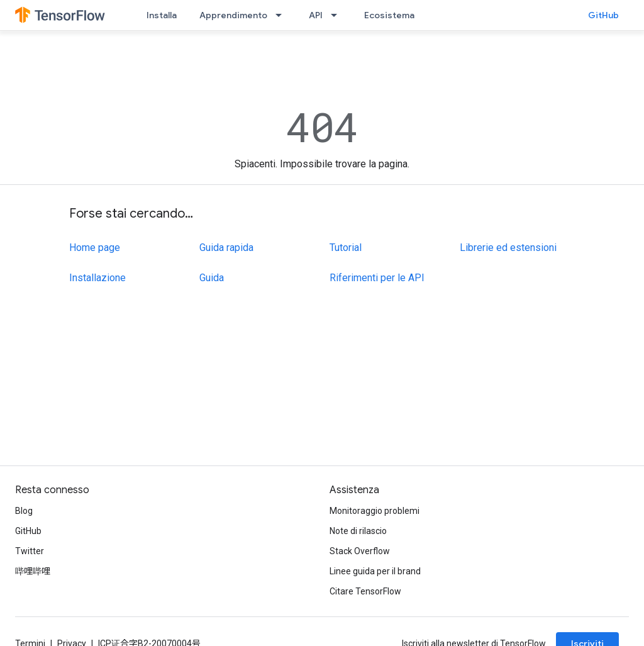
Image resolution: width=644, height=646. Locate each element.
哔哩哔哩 (33, 571)
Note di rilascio (358, 531)
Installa (162, 15)
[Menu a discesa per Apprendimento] (282, 15)
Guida (212, 278)
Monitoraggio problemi (375, 511)
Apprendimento (233, 15)
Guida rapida (226, 248)
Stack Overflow (360, 551)
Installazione (97, 278)
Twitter (30, 551)
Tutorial (346, 248)
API (316, 15)
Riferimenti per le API (377, 278)
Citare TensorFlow (365, 591)
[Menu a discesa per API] (338, 15)
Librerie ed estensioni (508, 248)
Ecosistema (389, 15)
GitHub (603, 15)
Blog (24, 511)
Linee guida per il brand (375, 571)
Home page (95, 248)
